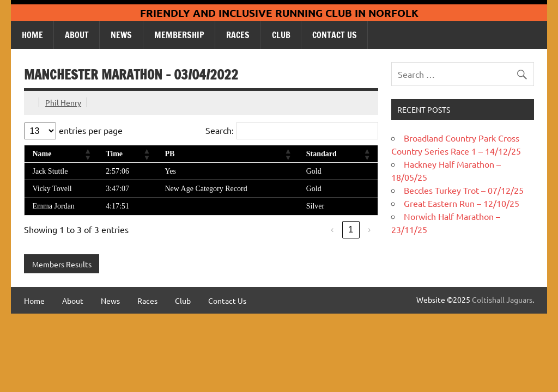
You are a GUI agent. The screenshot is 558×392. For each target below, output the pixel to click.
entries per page (91, 130)
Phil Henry (63, 102)
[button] (87, 154)
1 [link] (351, 229)
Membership (179, 35)
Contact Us (335, 35)
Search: (220, 130)
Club (281, 35)
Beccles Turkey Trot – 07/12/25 (464, 190)
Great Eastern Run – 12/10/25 (462, 203)
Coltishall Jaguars (502, 299)
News (121, 35)
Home (32, 35)
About (77, 35)
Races (238, 35)
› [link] (369, 229)
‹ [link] (332, 229)
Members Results (62, 264)
